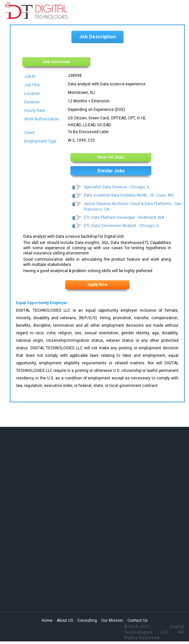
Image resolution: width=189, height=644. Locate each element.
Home (47, 620)
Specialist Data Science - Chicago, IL (117, 187)
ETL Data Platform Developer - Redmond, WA (124, 218)
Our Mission (112, 620)
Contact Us (138, 620)
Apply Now (97, 285)
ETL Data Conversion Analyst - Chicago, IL (122, 226)
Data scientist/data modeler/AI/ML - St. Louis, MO (129, 195)
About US (65, 620)
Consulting (87, 620)
